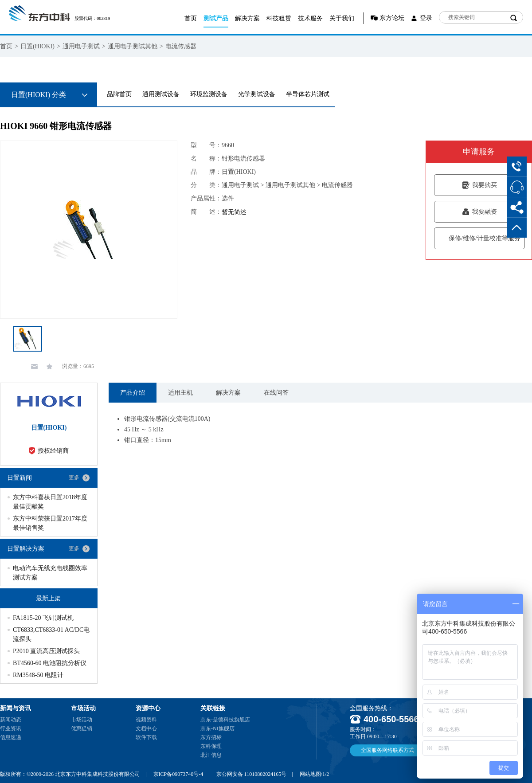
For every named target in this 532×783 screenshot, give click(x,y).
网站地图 (310, 774)
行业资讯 (11, 728)
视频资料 (146, 720)
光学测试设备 (257, 94)
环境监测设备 (209, 94)
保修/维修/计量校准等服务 (479, 238)
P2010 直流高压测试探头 (46, 651)
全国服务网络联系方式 (387, 750)
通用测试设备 (161, 94)
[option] (89, 230)
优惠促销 (82, 728)
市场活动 (82, 720)
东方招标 (211, 737)
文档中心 (146, 728)
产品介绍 (133, 393)
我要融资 (479, 212)
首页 (191, 18)
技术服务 (310, 18)
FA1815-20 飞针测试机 (43, 618)
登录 (426, 18)
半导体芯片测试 (308, 94)
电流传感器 (181, 46)
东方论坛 (392, 18)
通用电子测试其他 (133, 46)
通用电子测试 (81, 46)
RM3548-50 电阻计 (38, 675)
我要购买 (479, 185)
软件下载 (146, 737)
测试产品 (216, 18)
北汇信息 (211, 755)
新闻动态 (11, 720)
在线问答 (276, 393)
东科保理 (211, 746)
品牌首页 (119, 94)
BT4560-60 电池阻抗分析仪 (50, 663)
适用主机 (180, 393)
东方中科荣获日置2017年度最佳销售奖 (50, 523)
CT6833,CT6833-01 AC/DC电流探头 (51, 634)
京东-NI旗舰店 (217, 728)
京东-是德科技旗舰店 (225, 720)
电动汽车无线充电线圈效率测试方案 (50, 573)
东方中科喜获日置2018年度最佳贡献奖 (50, 502)
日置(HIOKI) (37, 46)
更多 (74, 478)
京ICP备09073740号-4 (178, 774)
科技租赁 (279, 18)
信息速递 (11, 737)
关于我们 (342, 18)
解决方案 (247, 18)
